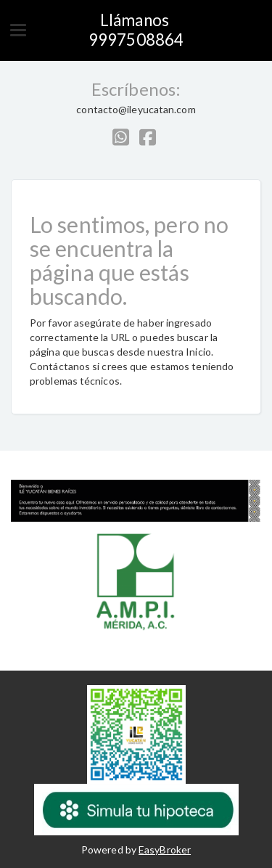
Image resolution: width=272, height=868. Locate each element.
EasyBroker (165, 849)
